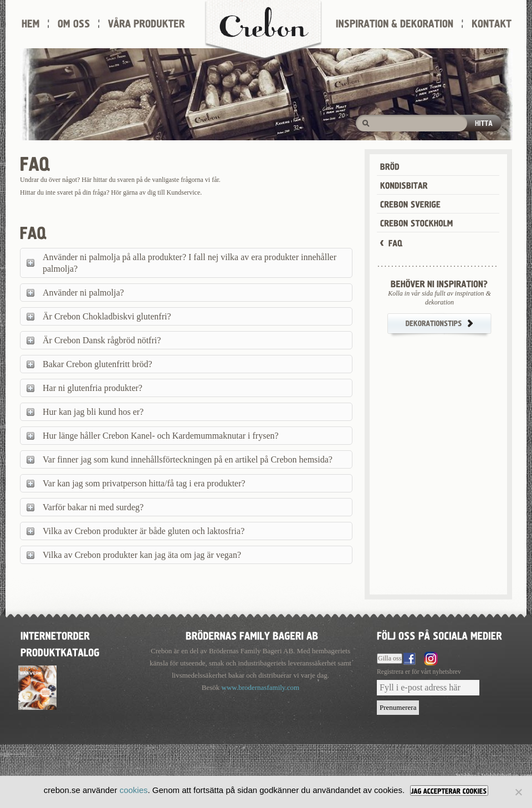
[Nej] (518, 792)
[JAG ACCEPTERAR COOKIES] (449, 791)
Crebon (263, 31)
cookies (134, 790)
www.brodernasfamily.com (261, 687)
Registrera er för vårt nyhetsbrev (419, 672)
